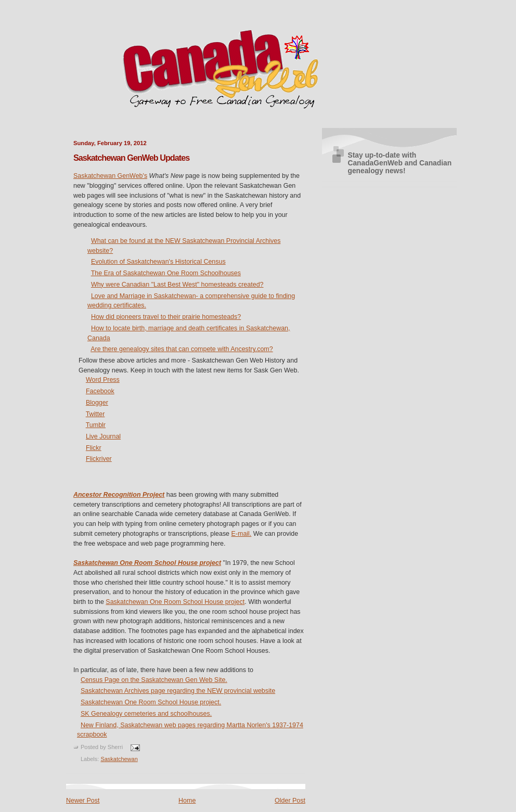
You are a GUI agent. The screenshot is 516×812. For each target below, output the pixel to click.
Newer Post (83, 801)
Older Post (290, 801)
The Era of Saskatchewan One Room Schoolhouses (166, 273)
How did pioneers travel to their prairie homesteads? (166, 317)
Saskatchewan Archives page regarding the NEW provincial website (178, 691)
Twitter (95, 414)
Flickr (94, 448)
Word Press (103, 380)
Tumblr (96, 425)
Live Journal (103, 436)
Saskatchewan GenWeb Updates (131, 158)
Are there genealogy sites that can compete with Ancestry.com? (182, 349)
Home (187, 801)
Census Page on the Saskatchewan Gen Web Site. (154, 680)
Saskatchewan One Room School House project (147, 563)
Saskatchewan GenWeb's (110, 176)
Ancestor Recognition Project (119, 495)
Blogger (97, 403)
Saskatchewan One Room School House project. (151, 702)
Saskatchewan (119, 759)
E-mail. (242, 534)
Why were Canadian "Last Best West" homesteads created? (177, 285)
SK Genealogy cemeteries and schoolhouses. (146, 714)
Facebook (100, 391)
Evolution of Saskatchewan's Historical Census (158, 262)
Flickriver (99, 459)
